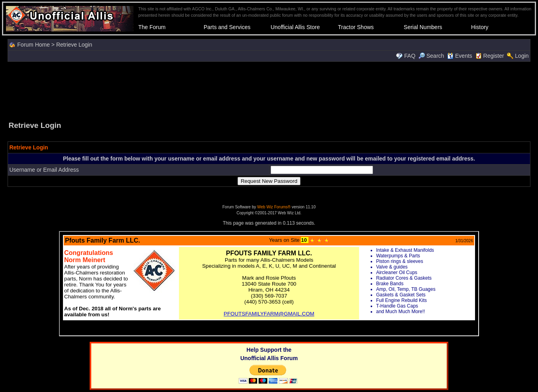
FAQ (410, 56)
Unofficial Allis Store (295, 27)
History (480, 27)
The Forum (152, 27)
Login (522, 56)
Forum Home (33, 45)
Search (431, 56)
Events (460, 56)
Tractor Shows (356, 27)
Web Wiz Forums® (274, 207)
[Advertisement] (269, 90)
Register (494, 56)
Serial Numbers (423, 27)
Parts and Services (227, 27)
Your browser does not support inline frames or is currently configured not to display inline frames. (269, 284)
